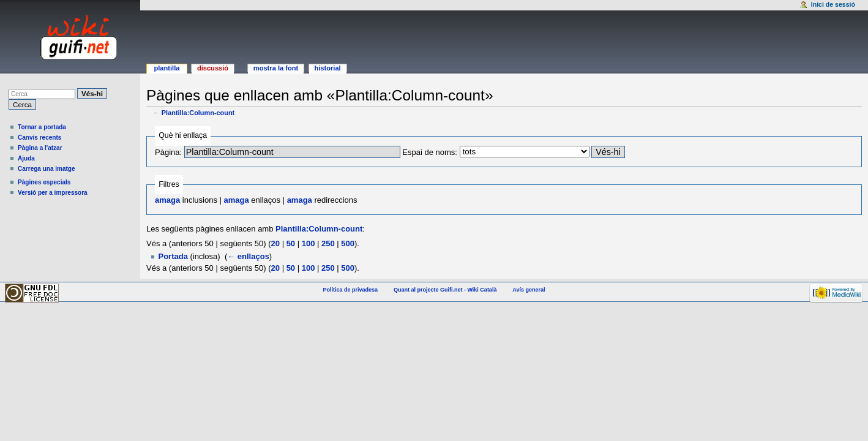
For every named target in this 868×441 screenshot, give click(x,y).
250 (328, 243)
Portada (173, 256)
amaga (167, 200)
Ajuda (26, 158)
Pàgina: (168, 152)
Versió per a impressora (53, 193)
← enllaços (248, 256)
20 (275, 243)
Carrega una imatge (47, 169)
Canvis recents (39, 138)
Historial (327, 68)
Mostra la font (276, 68)
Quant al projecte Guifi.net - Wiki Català (445, 290)
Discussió (213, 68)
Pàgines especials (44, 182)
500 (348, 243)
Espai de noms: (430, 152)
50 (291, 243)
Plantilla (166, 68)
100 (309, 243)
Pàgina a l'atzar (40, 148)
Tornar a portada (42, 127)
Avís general (529, 290)
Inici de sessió (833, 4)
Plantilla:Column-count (198, 113)
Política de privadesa (351, 290)
